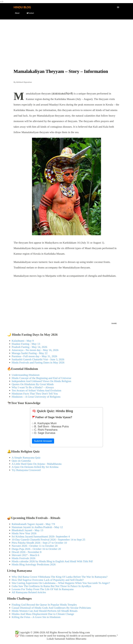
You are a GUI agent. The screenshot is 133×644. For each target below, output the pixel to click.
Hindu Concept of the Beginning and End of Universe (41, 378)
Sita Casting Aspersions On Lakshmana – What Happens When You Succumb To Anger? (61, 583)
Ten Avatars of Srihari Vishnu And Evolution (37, 390)
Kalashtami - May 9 (23, 341)
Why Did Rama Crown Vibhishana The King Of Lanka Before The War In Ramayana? (60, 577)
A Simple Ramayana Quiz (26, 458)
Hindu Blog (22, 7)
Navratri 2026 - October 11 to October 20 (35, 546)
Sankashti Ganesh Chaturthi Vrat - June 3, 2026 (38, 359)
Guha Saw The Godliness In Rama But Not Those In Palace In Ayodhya (51, 586)
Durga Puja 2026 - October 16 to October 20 (36, 549)
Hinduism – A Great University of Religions (36, 397)
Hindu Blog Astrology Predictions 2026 (34, 564)
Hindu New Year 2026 (24, 533)
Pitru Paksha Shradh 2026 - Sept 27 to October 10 (39, 543)
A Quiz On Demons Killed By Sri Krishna (35, 467)
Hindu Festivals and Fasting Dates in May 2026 (38, 362)
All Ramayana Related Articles (29, 592)
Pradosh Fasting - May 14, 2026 (29, 347)
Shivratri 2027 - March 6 (25, 555)
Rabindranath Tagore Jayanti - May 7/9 (33, 524)
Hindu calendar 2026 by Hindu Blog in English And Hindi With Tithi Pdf (52, 561)
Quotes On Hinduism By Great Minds (33, 384)
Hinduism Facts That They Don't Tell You (35, 394)
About (16, 13)
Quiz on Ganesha (21, 461)
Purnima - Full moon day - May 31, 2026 (34, 356)
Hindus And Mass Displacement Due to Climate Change (43, 614)
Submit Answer (43, 441)
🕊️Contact (29, 13)
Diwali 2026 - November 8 (27, 552)
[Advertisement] (67, 39)
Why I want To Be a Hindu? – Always (33, 387)
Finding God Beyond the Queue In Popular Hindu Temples (44, 605)
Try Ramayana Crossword (26, 470)
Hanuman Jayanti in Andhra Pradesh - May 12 (37, 527)
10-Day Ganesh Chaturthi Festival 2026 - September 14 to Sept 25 (48, 540)
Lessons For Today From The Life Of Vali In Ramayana (43, 589)
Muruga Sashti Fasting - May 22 (30, 353)
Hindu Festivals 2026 (24, 558)
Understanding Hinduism (26, 375)
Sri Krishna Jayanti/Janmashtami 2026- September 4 (41, 536)
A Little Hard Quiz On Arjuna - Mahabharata (37, 464)
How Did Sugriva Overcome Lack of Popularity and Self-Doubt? (48, 580)
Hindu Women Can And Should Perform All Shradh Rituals (45, 611)
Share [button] (114, 323)
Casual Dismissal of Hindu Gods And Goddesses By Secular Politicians (51, 608)
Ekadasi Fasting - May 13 (26, 344)
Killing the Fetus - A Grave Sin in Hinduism (36, 617)
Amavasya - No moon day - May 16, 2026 (35, 350)
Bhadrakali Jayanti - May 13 (27, 530)
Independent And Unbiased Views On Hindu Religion (41, 381)
